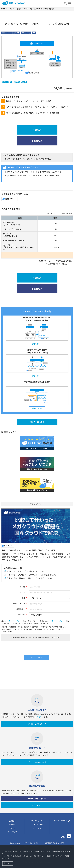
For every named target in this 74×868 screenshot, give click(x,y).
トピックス (37, 828)
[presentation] (36, 647)
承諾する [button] (8, 863)
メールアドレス (19, 603)
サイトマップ (12, 832)
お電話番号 (21, 609)
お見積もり (37, 130)
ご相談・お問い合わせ (37, 724)
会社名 (22, 592)
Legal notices (15, 843)
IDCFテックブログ (62, 821)
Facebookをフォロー (37, 799)
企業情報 (12, 821)
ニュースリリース (37, 825)
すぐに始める (37, 141)
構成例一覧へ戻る (37, 422)
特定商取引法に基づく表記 (54, 843)
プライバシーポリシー (16, 621)
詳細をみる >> (37, 344)
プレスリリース (37, 821)
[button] (11, 859)
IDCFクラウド (11, 199)
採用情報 (12, 825)
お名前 (22, 587)
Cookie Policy (56, 851)
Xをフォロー (37, 805)
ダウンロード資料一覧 (37, 762)
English (12, 828)
